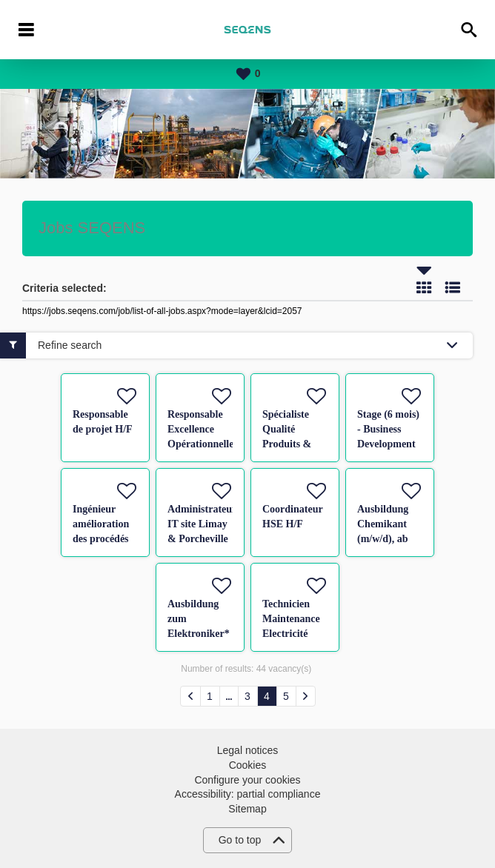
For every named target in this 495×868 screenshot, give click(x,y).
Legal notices (248, 750)
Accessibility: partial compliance (248, 794)
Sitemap (247, 809)
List (453, 287)
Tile (424, 287)
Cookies (248, 765)
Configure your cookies (247, 780)
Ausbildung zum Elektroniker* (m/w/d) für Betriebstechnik (202, 634)
